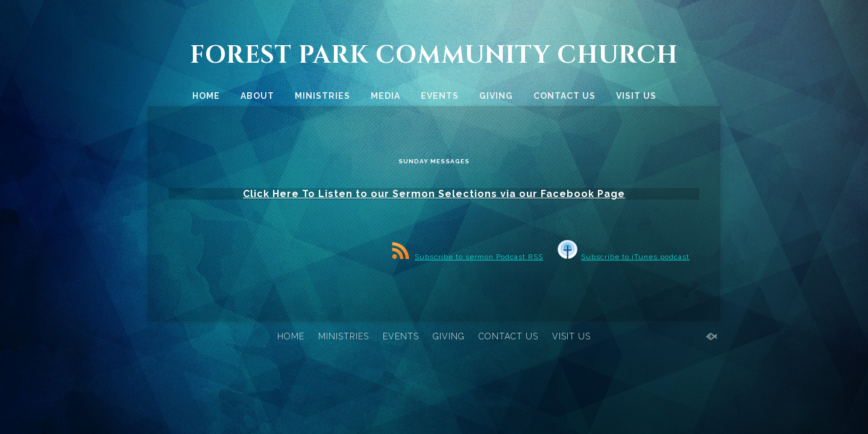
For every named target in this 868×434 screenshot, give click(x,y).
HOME (206, 96)
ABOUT (257, 96)
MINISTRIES (322, 96)
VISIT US (636, 96)
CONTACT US (565, 96)
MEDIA (385, 96)
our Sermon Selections (434, 201)
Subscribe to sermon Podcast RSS (467, 265)
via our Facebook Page (563, 201)
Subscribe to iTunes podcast (624, 265)
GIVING (496, 96)
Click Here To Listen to (305, 201)
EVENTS (440, 96)
